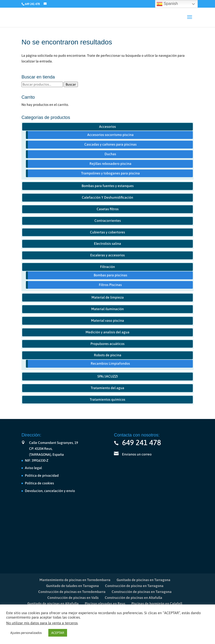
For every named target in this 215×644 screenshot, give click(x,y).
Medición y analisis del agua (107, 332)
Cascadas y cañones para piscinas (110, 144)
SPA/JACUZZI (108, 376)
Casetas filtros (108, 209)
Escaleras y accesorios (107, 255)
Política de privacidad (42, 475)
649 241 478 (142, 442)
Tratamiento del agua (107, 388)
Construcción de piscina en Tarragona (134, 586)
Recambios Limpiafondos (110, 363)
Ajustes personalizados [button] (26, 633)
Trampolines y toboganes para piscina (110, 173)
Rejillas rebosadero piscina (110, 164)
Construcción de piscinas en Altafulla (134, 598)
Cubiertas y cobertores (107, 232)
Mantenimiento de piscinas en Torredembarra (75, 580)
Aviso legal (33, 468)
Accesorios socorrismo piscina (110, 135)
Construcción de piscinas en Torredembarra (72, 592)
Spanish (167, 4)
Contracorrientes (108, 221)
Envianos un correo (137, 454)
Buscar (71, 84)
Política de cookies (39, 483)
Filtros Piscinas (110, 285)
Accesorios (107, 127)
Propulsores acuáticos (107, 344)
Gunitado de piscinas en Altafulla (53, 604)
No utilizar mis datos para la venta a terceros (42, 623)
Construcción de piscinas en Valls (73, 598)
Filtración (107, 267)
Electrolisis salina (107, 244)
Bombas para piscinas (110, 275)
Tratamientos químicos (107, 399)
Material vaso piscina (107, 321)
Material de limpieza (108, 297)
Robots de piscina (108, 355)
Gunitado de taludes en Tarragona (72, 586)
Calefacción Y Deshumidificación (107, 197)
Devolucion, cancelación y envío (50, 491)
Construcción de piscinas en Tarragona (142, 592)
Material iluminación (107, 309)
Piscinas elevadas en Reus (105, 604)
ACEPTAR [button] (58, 633)
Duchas (110, 154)
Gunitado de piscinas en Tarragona (143, 580)
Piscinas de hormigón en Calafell (157, 604)
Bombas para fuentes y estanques (108, 186)
